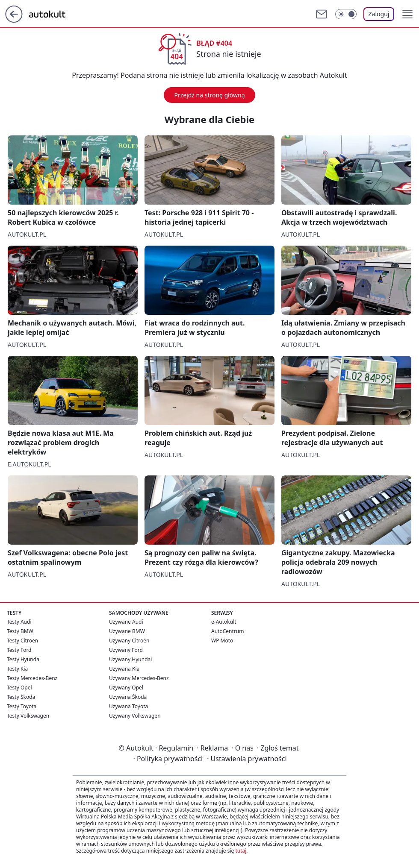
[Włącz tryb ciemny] (346, 14)
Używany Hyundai (130, 659)
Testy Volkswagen (28, 716)
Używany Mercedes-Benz (139, 678)
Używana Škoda (128, 697)
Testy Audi (19, 622)
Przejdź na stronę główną (209, 95)
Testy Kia (17, 669)
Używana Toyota (128, 706)
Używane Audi (126, 622)
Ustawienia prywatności (247, 759)
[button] (407, 14)
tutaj (241, 851)
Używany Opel (126, 688)
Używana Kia (124, 669)
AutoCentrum (227, 631)
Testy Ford (19, 650)
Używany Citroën (129, 641)
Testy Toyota (22, 706)
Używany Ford (126, 650)
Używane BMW (127, 631)
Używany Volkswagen (135, 716)
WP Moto (222, 641)
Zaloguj (379, 14)
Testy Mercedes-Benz (32, 678)
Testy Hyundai (24, 659)
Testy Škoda (21, 697)
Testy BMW (20, 631)
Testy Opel (19, 688)
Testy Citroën (22, 641)
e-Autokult (224, 622)
